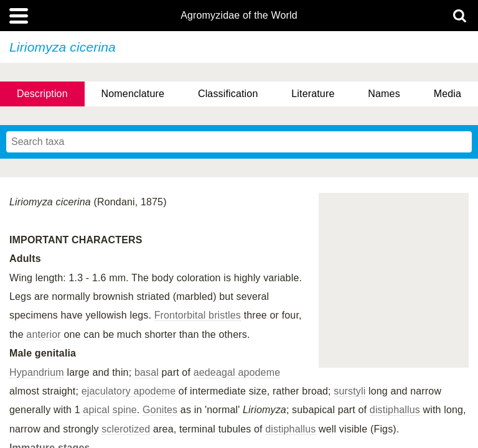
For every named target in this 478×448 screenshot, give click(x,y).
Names (384, 94)
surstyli (349, 391)
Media (448, 94)
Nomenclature (133, 94)
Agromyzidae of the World (239, 16)
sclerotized (126, 429)
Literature (313, 94)
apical (96, 410)
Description (42, 94)
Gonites (160, 410)
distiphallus (395, 410)
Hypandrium (37, 372)
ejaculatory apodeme (129, 391)
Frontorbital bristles (198, 315)
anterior (44, 334)
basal (147, 372)
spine (125, 410)
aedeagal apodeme (237, 372)
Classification (228, 94)
